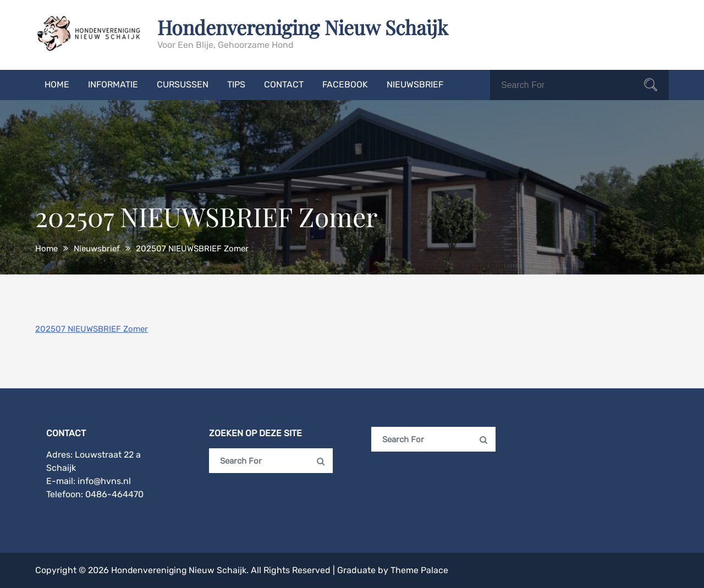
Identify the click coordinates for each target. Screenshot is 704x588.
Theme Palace (421, 570)
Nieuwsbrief (415, 84)
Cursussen (183, 84)
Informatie (113, 84)
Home (57, 84)
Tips (236, 84)
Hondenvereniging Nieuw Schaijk (304, 27)
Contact (284, 84)
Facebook (345, 84)
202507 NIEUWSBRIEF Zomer (92, 329)
